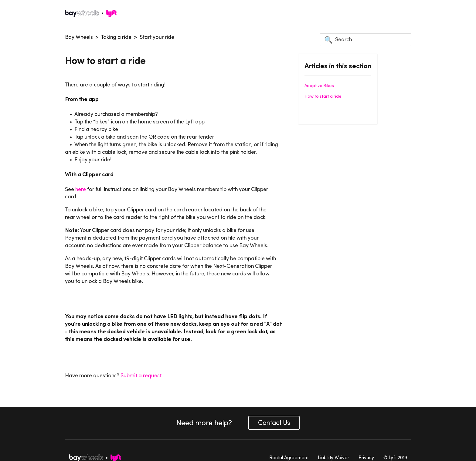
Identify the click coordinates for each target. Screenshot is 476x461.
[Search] (365, 40)
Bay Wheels (79, 37)
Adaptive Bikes (319, 86)
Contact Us (274, 423)
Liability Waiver (333, 457)
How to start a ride (323, 96)
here (81, 189)
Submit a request (141, 375)
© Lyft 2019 (395, 457)
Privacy (366, 457)
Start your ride (157, 37)
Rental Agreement (289, 457)
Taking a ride (116, 37)
